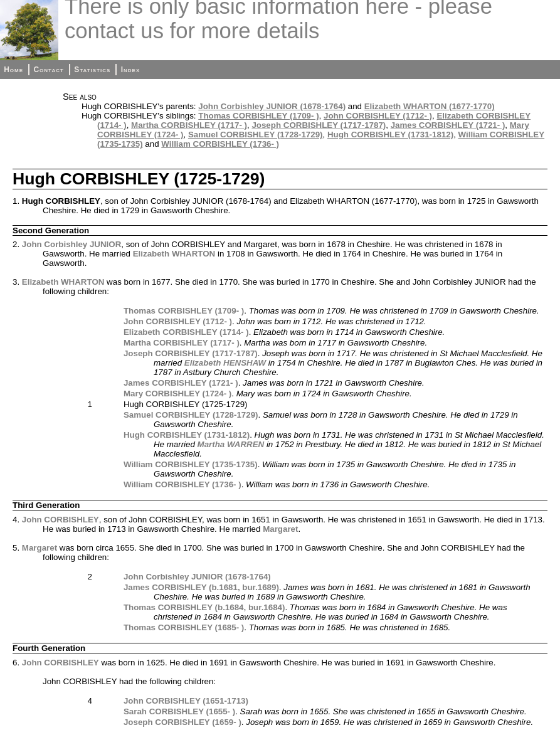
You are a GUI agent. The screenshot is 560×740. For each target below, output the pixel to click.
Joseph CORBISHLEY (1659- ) (182, 722)
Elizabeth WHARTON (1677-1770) (430, 106)
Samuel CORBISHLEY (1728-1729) (256, 135)
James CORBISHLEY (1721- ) (448, 125)
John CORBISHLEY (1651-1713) (186, 701)
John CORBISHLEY (61, 520)
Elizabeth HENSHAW (225, 363)
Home (13, 70)
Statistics (92, 70)
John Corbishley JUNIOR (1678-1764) (272, 106)
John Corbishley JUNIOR (71, 244)
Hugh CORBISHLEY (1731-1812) (390, 135)
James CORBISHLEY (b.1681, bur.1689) (201, 587)
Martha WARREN (231, 444)
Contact (48, 70)
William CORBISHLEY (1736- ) (220, 144)
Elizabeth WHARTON (174, 254)
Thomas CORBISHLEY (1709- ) (258, 116)
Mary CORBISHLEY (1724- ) (177, 394)
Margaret (280, 529)
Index (131, 70)
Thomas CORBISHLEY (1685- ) (184, 627)
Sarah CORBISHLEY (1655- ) (179, 711)
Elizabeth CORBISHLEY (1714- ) (186, 332)
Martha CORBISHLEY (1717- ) (189, 125)
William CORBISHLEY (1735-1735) (191, 464)
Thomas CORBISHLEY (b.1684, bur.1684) (204, 607)
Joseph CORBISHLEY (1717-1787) (319, 125)
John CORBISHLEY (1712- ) (378, 116)
